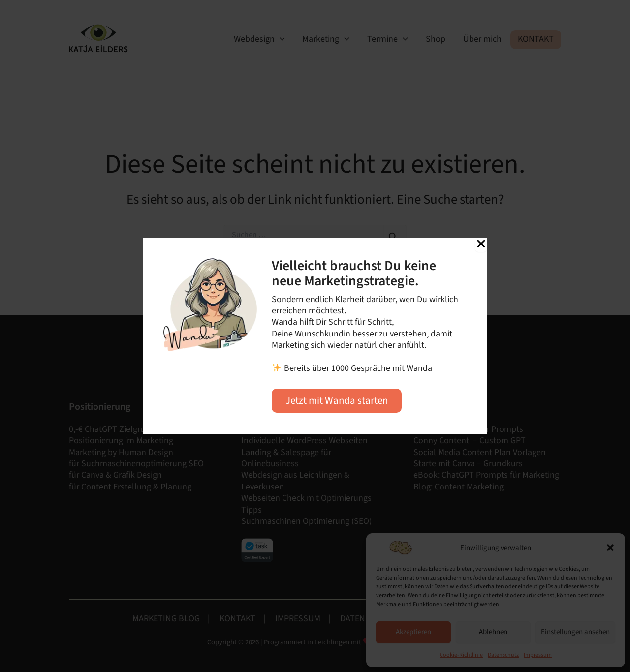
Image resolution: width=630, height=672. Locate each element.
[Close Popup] (481, 245)
